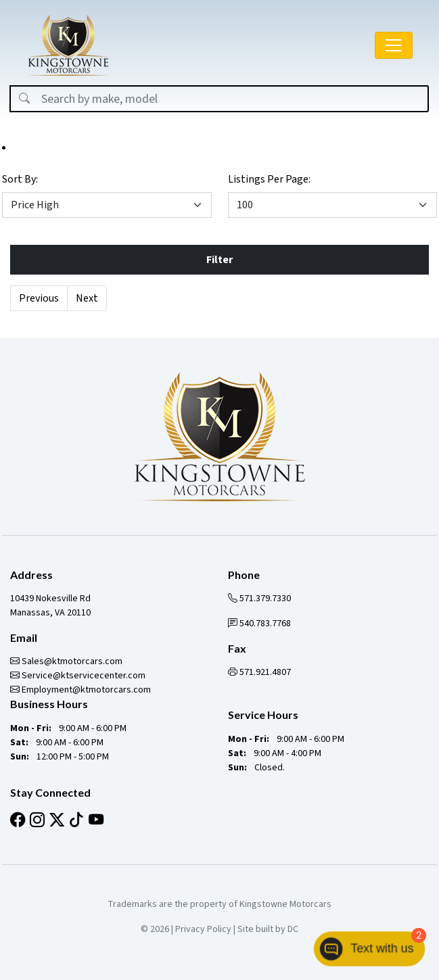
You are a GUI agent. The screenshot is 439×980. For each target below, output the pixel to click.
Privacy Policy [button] (203, 929)
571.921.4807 (259, 672)
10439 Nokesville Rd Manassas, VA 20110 (50, 606)
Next (87, 298)
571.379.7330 (259, 599)
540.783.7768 (259, 624)
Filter (220, 260)
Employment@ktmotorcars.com (80, 690)
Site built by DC (268, 929)
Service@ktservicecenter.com (78, 676)
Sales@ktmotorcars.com (66, 661)
